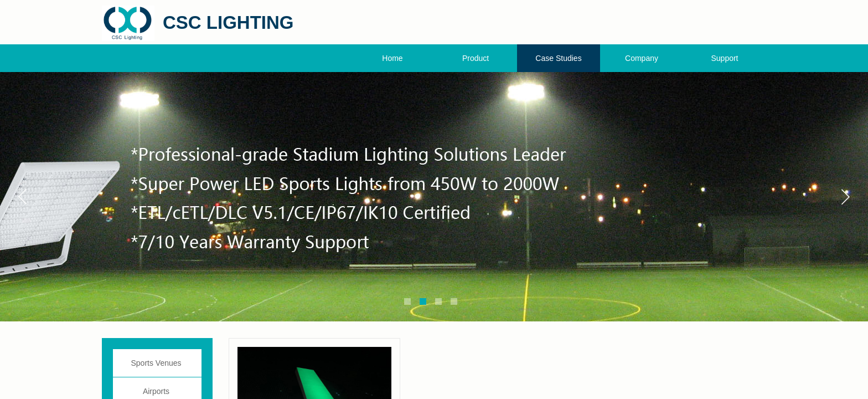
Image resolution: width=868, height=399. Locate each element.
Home (392, 58)
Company (642, 58)
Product (476, 58)
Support (724, 58)
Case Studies (558, 58)
